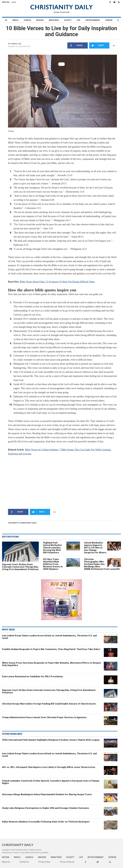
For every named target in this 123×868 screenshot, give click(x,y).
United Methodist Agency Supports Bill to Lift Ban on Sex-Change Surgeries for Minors (95, 548)
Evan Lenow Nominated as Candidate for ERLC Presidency (32, 676)
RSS (119, 2)
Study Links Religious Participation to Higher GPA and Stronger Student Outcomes (46, 808)
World (15, 20)
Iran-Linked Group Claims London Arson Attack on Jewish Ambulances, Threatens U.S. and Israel (49, 637)
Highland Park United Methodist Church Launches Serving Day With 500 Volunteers (52, 548)
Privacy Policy (44, 862)
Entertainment (93, 20)
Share (75, 45)
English (6, 2)
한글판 (14, 2)
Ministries (54, 20)
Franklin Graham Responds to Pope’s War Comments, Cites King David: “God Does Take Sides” (51, 649)
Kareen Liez (16, 44)
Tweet (97, 45)
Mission (40, 20)
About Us (6, 862)
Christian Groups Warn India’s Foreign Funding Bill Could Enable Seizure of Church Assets (49, 704)
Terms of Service (67, 862)
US (6, 20)
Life (79, 20)
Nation (6, 857)
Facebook (110, 2)
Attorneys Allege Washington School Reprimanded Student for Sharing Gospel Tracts (47, 794)
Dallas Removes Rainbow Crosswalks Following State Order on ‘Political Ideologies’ (46, 822)
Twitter (114, 2)
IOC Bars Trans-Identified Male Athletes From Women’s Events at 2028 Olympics (53, 564)
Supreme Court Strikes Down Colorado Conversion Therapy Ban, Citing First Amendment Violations (20, 567)
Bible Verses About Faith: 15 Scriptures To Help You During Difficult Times (57, 282)
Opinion (109, 20)
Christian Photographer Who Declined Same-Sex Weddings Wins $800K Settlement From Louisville (102, 564)
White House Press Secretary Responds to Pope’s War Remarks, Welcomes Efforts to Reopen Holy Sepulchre (51, 664)
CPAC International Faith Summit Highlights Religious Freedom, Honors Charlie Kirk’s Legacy (51, 740)
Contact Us (24, 862)
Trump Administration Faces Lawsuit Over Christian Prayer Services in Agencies (44, 717)
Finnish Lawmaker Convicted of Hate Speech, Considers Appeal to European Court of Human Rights (51, 782)
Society (68, 20)
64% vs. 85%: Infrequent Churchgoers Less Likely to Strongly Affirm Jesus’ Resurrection (49, 767)
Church (27, 20)
